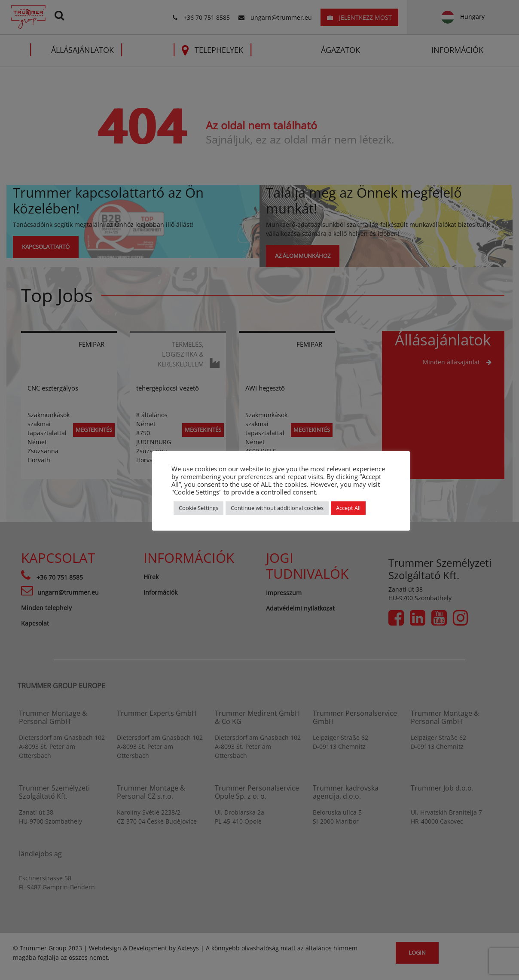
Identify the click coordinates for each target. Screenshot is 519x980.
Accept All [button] (348, 508)
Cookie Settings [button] (198, 508)
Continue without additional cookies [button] (277, 508)
